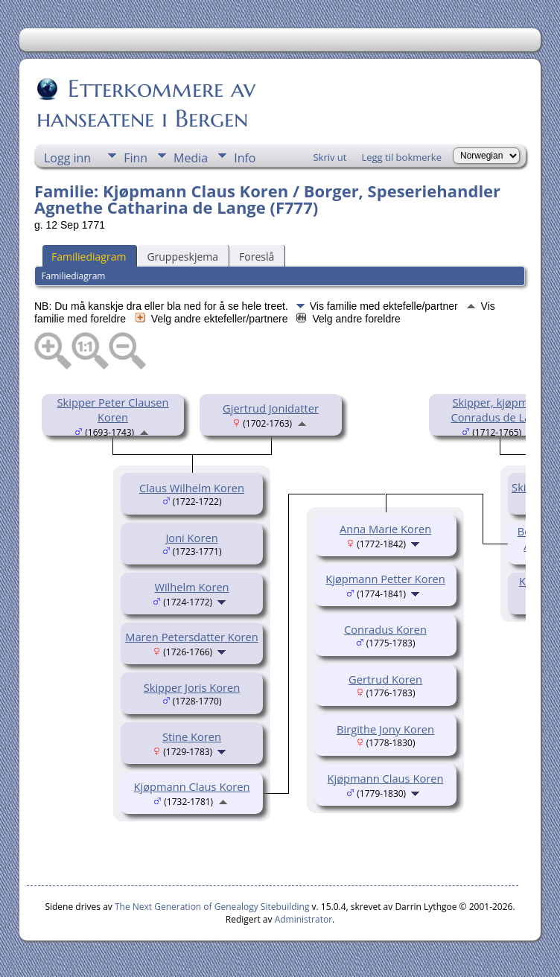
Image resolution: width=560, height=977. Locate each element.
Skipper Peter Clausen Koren (113, 410)
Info (245, 158)
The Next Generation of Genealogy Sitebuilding (212, 907)
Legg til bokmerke (401, 157)
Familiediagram (89, 257)
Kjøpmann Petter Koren (385, 579)
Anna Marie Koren (385, 529)
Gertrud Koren (385, 679)
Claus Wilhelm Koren (192, 488)
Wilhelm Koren (191, 587)
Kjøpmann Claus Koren (192, 786)
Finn (136, 158)
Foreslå (257, 257)
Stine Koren (192, 736)
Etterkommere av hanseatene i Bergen (146, 104)
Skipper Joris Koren (192, 687)
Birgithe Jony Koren (385, 729)
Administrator (303, 919)
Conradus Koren (385, 629)
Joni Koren (191, 538)
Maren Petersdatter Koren (191, 637)
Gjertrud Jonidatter (271, 408)
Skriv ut (330, 157)
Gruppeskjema (182, 257)
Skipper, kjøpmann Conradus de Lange (500, 410)
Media (191, 158)
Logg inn (67, 158)
